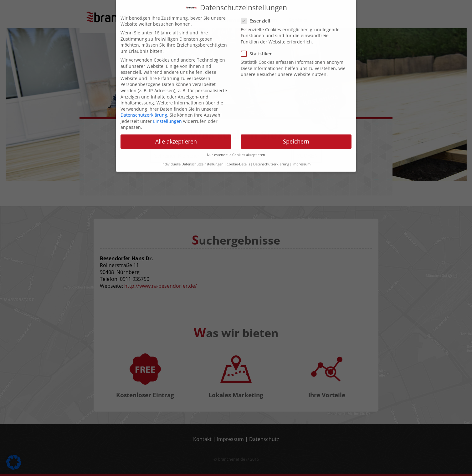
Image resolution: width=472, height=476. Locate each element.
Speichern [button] (296, 137)
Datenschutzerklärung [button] (271, 160)
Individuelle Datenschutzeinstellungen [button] (192, 160)
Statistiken (259, 49)
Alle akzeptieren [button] (176, 137)
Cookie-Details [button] (238, 160)
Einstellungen (167, 116)
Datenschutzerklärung (144, 110)
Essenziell (257, 16)
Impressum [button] (301, 160)
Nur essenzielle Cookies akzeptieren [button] (236, 150)
